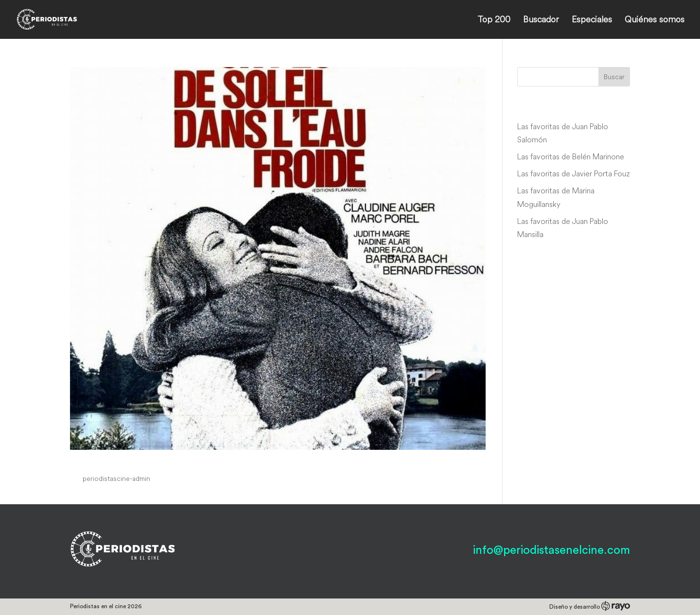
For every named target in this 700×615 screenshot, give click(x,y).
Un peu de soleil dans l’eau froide (170, 461)
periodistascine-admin (116, 478)
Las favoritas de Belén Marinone (571, 156)
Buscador (541, 20)
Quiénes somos (655, 20)
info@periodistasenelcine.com (551, 550)
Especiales (592, 20)
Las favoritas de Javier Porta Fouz (574, 173)
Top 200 (494, 20)
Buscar (614, 77)
